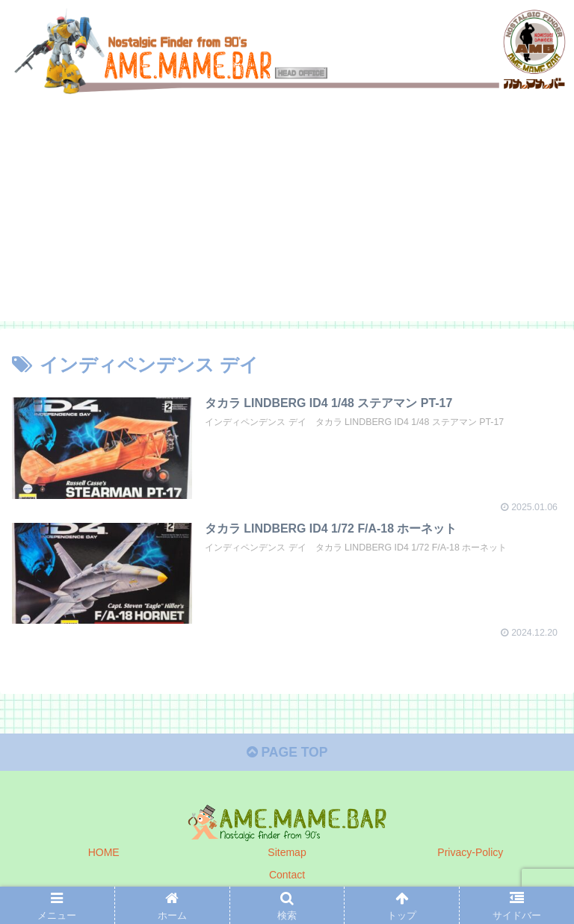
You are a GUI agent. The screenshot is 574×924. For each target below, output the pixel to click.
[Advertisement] (287, 216)
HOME (104, 854)
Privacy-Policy (470, 854)
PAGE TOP (287, 754)
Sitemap (287, 854)
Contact (287, 875)
